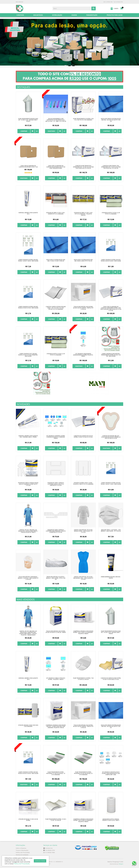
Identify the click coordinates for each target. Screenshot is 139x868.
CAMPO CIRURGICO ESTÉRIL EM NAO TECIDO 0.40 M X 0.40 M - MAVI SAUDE (111, 260)
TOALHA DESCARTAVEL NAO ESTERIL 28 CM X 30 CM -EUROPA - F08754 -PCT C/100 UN (83, 308)
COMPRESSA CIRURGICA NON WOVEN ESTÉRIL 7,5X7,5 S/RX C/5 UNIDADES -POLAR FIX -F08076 (83, 820)
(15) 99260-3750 (118, 2)
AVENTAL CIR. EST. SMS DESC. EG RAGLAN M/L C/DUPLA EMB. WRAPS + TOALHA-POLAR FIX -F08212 (28, 531)
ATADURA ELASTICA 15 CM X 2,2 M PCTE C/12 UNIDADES (56, 354)
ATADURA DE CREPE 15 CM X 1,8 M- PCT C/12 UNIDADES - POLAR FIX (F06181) (83, 214)
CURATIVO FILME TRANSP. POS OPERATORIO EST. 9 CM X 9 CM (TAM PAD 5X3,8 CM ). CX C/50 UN (111, 167)
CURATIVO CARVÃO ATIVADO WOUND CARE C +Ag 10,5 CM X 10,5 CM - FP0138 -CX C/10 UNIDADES (56, 308)
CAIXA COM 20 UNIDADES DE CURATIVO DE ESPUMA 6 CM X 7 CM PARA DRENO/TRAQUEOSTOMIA (28, 167)
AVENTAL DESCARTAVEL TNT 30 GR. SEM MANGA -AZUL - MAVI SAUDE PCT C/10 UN (83, 578)
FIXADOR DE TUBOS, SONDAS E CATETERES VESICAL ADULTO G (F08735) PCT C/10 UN (56, 484)
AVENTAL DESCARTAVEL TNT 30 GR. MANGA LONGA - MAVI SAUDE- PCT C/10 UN (83, 531)
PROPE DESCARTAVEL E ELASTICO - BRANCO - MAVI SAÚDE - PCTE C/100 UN (56, 578)
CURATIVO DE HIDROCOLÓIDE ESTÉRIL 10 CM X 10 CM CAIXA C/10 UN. (111, 679)
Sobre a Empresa (21, 848)
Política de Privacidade (23, 852)
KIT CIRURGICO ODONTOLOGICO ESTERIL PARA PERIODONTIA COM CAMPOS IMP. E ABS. (111, 773)
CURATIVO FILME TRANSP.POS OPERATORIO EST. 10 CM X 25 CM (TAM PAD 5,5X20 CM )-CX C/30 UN (83, 167)
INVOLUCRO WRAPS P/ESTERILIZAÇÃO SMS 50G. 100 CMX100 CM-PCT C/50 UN (111, 120)
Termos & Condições (22, 855)
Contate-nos (48, 848)
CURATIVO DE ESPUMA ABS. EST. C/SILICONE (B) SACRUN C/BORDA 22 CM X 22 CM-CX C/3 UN (111, 437)
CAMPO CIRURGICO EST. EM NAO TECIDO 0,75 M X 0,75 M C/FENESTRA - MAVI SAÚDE (28, 355)
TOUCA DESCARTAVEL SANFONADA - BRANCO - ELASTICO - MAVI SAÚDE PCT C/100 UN (28, 578)
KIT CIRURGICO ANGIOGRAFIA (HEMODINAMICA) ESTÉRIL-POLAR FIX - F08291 (83, 355)
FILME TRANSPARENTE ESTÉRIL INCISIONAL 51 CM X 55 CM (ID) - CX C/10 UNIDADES (56, 773)
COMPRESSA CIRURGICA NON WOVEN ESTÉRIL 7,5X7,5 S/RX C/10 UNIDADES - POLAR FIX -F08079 (83, 632)
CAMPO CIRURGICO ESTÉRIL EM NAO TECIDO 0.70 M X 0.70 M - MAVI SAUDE (28, 307)
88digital (121, 864)
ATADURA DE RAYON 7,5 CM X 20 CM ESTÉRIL (28, 820)
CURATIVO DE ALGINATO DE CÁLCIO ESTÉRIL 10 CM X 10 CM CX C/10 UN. (83, 436)
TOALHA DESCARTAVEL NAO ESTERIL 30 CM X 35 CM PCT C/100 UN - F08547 (56, 632)
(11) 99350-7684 (108, 2)
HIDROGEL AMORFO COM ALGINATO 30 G (28, 213)
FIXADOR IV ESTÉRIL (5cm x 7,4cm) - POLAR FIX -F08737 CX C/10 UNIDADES (83, 483)
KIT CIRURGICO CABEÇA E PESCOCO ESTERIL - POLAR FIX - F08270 (56, 679)
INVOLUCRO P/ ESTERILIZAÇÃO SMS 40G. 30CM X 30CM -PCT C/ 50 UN (83, 260)
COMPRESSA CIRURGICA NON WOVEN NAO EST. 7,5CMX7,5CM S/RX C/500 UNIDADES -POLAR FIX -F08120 (56, 726)
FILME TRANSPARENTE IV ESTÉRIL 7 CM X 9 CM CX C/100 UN (83, 679)
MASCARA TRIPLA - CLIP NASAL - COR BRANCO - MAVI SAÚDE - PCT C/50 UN (111, 530)
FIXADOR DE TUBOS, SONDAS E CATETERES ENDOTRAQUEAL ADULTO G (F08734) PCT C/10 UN (56, 531)
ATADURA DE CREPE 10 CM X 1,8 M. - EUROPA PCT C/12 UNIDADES (56, 213)
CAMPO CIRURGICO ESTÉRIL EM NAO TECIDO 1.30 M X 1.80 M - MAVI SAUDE (28, 260)
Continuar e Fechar (40, 861)
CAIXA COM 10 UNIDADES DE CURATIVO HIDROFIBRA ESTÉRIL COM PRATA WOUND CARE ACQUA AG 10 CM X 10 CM (111, 309)
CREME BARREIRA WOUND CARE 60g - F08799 (111, 577)
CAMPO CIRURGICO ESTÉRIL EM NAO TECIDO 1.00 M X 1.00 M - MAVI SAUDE (111, 483)
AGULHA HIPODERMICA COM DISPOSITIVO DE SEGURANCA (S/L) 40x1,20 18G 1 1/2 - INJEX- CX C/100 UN (56, 120)
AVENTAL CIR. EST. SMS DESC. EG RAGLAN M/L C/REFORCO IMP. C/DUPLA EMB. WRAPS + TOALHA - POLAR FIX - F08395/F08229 (28, 633)
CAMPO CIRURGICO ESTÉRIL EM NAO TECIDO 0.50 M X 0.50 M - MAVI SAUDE (28, 773)
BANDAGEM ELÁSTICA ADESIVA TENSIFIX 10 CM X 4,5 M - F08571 (111, 820)
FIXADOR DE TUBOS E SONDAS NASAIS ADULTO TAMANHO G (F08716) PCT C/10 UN (28, 484)
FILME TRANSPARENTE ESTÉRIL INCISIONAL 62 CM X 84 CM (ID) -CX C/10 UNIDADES (83, 773)
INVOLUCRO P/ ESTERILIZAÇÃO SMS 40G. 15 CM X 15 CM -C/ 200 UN (56, 260)
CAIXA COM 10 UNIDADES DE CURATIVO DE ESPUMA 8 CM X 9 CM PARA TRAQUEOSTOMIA (56, 167)
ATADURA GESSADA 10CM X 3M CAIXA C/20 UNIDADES (28, 726)
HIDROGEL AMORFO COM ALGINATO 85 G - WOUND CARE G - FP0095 (28, 436)
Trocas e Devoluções (22, 850)
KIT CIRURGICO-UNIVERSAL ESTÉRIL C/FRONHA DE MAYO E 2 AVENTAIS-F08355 (56, 437)
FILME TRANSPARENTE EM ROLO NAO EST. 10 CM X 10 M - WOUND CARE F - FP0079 (28, 120)
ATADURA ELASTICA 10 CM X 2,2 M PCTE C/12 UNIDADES (111, 213)
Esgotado (51, 131)
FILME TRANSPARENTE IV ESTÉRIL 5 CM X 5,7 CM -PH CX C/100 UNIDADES (83, 119)
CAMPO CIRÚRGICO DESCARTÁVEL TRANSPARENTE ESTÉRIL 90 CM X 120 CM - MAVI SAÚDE (111, 355)
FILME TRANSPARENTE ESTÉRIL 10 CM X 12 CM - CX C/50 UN (56, 820)
